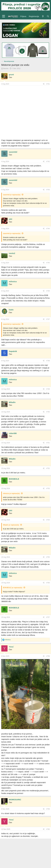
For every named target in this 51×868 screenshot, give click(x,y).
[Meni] (4, 16)
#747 (48, 319)
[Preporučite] (44, 84)
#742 (48, 161)
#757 (48, 617)
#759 (48, 809)
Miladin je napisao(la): (11, 525)
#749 (48, 389)
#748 (48, 361)
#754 (48, 520)
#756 (48, 583)
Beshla (6, 68)
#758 (48, 656)
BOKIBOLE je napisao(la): (13, 588)
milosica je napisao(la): (12, 493)
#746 (48, 291)
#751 (48, 443)
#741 (48, 84)
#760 (48, 829)
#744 (48, 229)
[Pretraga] (48, 16)
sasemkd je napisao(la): (12, 195)
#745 (48, 263)
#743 (48, 190)
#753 (48, 488)
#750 (48, 412)
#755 (48, 557)
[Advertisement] (25, 112)
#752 (48, 468)
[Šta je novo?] (43, 16)
